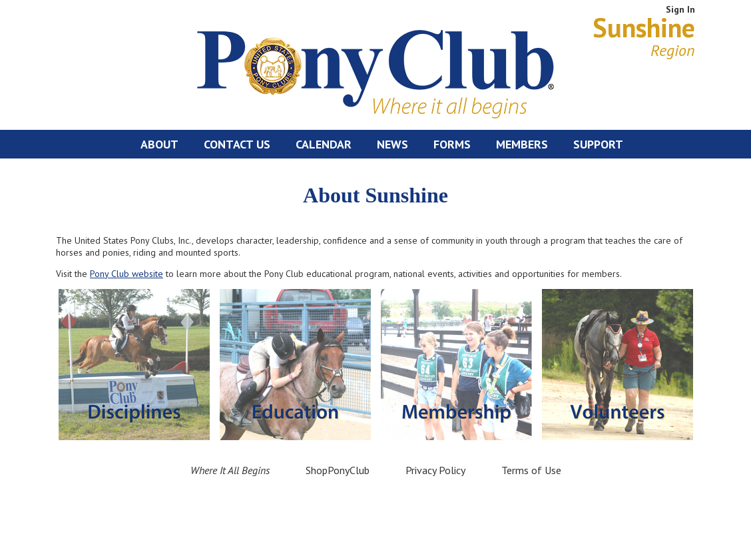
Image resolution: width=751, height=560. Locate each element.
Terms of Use (531, 470)
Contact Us (237, 144)
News (392, 144)
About (159, 144)
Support (598, 144)
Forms (452, 144)
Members (522, 144)
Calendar (324, 144)
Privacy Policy (435, 470)
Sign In (680, 9)
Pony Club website (126, 274)
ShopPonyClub (338, 470)
